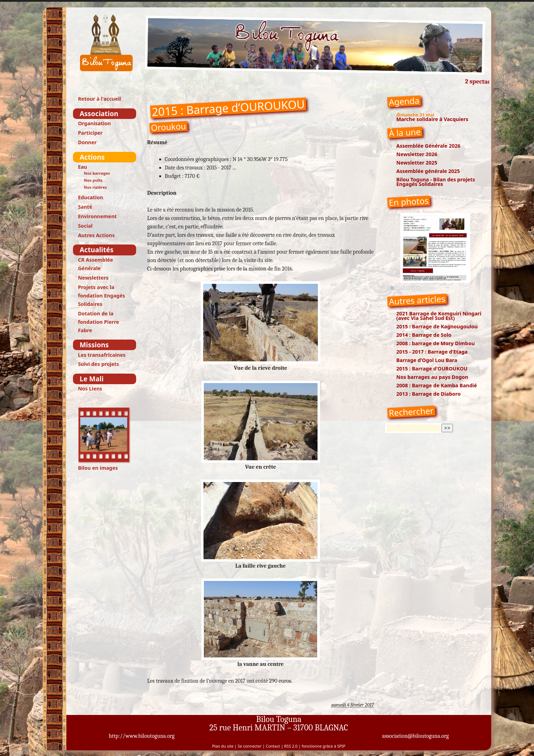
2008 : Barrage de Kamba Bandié (437, 385)
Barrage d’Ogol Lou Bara (427, 360)
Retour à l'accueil (99, 99)
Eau (82, 167)
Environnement (97, 216)
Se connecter (250, 746)
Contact (273, 746)
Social (85, 226)
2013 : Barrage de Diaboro (429, 394)
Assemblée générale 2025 (428, 171)
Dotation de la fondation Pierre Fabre (98, 322)
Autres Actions (96, 235)
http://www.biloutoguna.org (142, 736)
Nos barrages (97, 173)
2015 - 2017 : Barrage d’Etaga (432, 352)
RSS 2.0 (291, 746)
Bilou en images (104, 439)
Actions (92, 157)
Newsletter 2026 (417, 154)
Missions (94, 345)
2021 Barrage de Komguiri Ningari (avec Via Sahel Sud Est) (439, 316)
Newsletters (93, 278)
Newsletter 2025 (417, 163)
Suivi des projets (98, 364)
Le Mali (92, 379)
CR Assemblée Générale (95, 264)
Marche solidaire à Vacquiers (432, 119)
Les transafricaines (102, 355)
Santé (85, 207)
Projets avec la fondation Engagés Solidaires (101, 296)
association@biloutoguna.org (415, 736)
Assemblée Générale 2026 (429, 146)
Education (90, 197)
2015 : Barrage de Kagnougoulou (437, 326)
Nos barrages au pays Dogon (432, 377)
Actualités (96, 250)
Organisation (94, 123)
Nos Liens (90, 389)
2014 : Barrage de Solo (424, 335)
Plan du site (223, 746)
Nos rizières (95, 187)
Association (99, 113)
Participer (90, 133)
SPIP (341, 746)
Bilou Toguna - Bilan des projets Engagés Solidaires (436, 182)
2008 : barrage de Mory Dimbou (436, 343)
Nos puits (93, 180)
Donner (87, 142)
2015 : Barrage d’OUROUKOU (432, 369)
